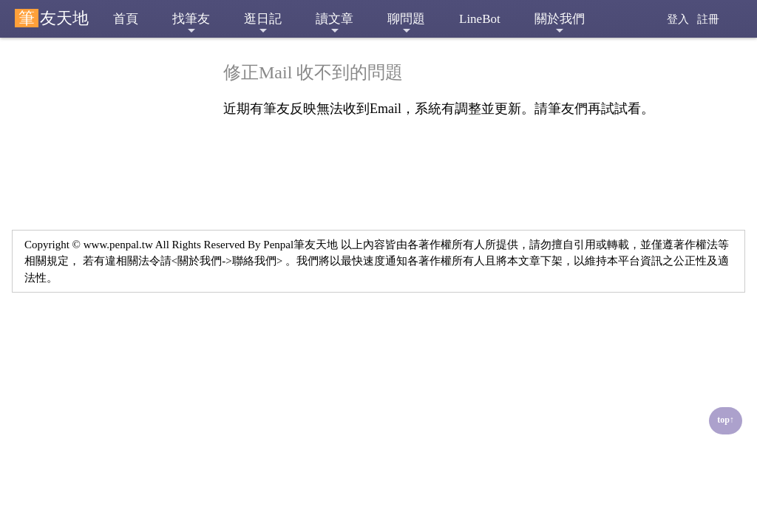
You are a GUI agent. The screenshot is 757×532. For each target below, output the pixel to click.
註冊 (708, 19)
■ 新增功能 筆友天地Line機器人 (107, 201)
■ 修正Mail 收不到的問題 (96, 73)
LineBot (480, 19)
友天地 (52, 18)
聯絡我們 (254, 261)
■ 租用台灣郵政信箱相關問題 (107, 327)
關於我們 (560, 24)
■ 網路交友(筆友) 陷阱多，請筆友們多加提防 (106, 291)
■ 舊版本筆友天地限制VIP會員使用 (110, 110)
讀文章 (335, 24)
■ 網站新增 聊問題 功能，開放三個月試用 (109, 156)
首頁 (126, 19)
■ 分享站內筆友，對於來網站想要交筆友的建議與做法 (107, 246)
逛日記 (263, 24)
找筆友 (191, 24)
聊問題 (406, 24)
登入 (678, 19)
